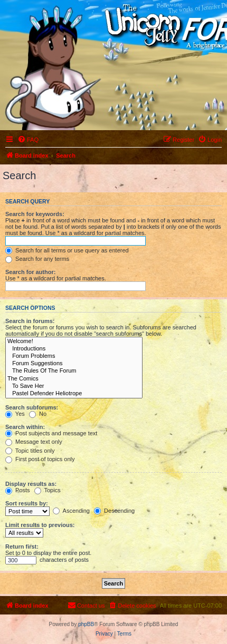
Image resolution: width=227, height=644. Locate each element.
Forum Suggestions (74, 364)
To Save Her (74, 386)
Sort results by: (27, 503)
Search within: (25, 427)
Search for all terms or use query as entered (67, 250)
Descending (114, 511)
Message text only (34, 442)
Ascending (71, 511)
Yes (15, 414)
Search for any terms (37, 259)
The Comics (74, 379)
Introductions (74, 349)
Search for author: (30, 272)
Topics (48, 490)
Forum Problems (74, 356)
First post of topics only (40, 459)
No (38, 414)
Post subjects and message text (51, 433)
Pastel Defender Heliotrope (74, 394)
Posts (18, 490)
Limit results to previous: (40, 525)
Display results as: (31, 484)
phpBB (86, 624)
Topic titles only (30, 451)
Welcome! (74, 341)
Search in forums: (30, 321)
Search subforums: (32, 407)
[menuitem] (28, 140)
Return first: (22, 547)
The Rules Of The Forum (74, 371)
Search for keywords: (35, 214)
